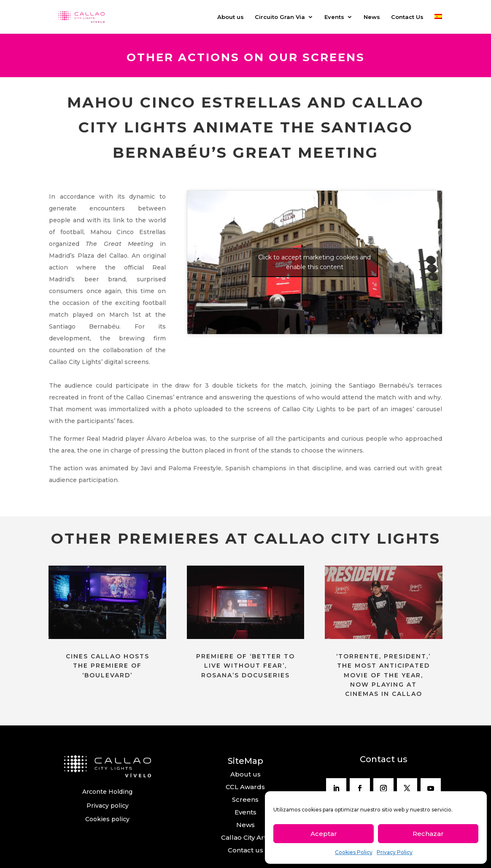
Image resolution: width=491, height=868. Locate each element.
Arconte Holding (107, 792)
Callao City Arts (245, 837)
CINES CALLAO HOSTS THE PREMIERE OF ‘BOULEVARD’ (108, 666)
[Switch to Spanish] (438, 24)
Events (334, 17)
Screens (245, 799)
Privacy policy (108, 806)
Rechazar (428, 834)
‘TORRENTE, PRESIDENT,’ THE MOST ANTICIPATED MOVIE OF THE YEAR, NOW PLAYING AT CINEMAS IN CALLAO (383, 675)
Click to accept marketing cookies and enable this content (314, 262)
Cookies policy (107, 819)
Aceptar (324, 834)
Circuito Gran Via (280, 17)
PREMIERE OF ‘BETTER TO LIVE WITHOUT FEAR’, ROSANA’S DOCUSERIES (245, 666)
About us (231, 17)
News (372, 17)
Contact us (245, 850)
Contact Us (407, 17)
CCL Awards (245, 787)
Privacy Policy (395, 852)
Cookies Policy (354, 852)
